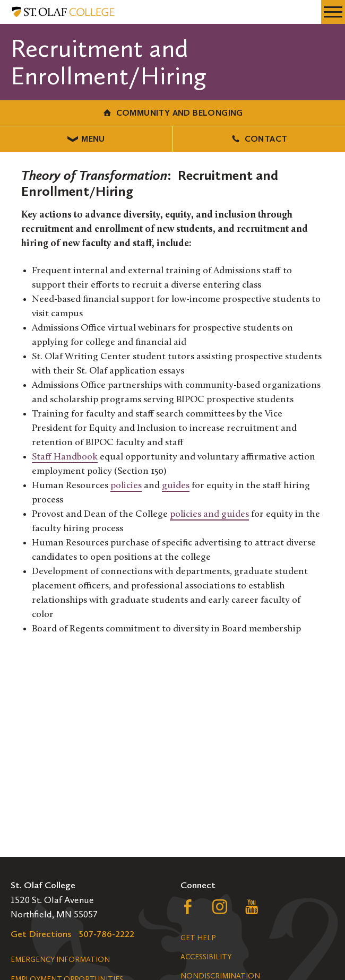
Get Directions (41, 934)
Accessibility (206, 957)
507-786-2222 (107, 934)
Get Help (198, 938)
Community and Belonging (172, 113)
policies (126, 486)
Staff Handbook (65, 457)
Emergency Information (60, 960)
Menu (86, 139)
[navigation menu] (333, 12)
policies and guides (209, 514)
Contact (259, 139)
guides (176, 486)
